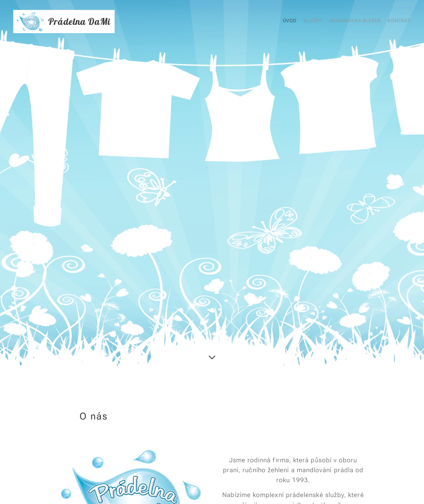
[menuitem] (379, 22)
